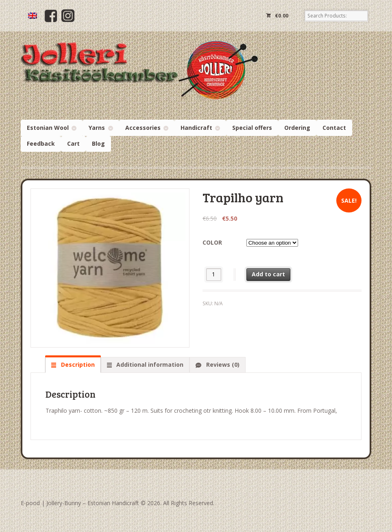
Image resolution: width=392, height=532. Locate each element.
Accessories (143, 128)
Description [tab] (77, 365)
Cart (73, 143)
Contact (334, 128)
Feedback (41, 143)
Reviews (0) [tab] (222, 365)
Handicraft (196, 128)
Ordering (297, 128)
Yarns (97, 128)
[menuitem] (33, 16)
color (212, 242)
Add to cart (268, 274)
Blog (98, 143)
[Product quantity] (214, 275)
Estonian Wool (48, 128)
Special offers (252, 128)
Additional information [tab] (149, 365)
